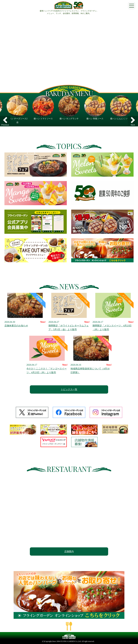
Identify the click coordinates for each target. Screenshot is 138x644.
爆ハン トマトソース (43, 119)
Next (133, 125)
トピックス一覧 (69, 389)
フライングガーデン (69, 5)
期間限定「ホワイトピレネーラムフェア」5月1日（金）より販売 (69, 312)
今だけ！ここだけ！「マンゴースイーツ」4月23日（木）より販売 (47, 355)
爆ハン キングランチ (69, 119)
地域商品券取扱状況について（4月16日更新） (91, 355)
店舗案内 (69, 551)
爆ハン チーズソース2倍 (17, 121)
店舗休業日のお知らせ (25, 310)
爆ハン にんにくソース (121, 119)
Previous (5, 125)
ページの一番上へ (69, 626)
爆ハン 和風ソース (95, 119)
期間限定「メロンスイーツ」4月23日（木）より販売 (113, 312)
